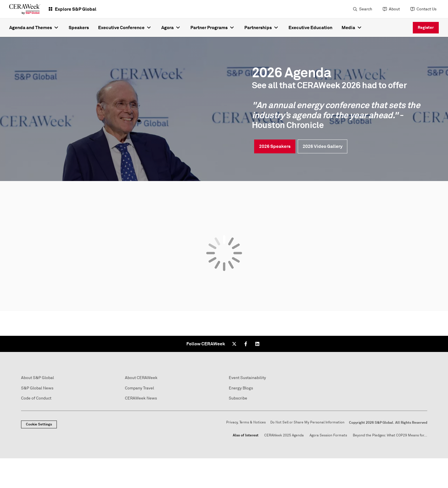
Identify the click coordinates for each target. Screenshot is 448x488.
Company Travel (139, 388)
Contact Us (427, 9)
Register (426, 27)
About (394, 9)
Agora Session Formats (328, 435)
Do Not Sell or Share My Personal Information (307, 422)
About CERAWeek (141, 378)
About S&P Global (38, 378)
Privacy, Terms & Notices (246, 422)
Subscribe (238, 398)
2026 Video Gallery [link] (323, 146)
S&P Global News (37, 388)
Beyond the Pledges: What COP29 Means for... (390, 435)
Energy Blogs (241, 388)
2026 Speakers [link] (275, 146)
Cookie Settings (39, 424)
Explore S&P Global (76, 9)
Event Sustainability (247, 378)
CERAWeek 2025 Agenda (284, 435)
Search (366, 9)
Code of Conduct (36, 398)
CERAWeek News (141, 398)
